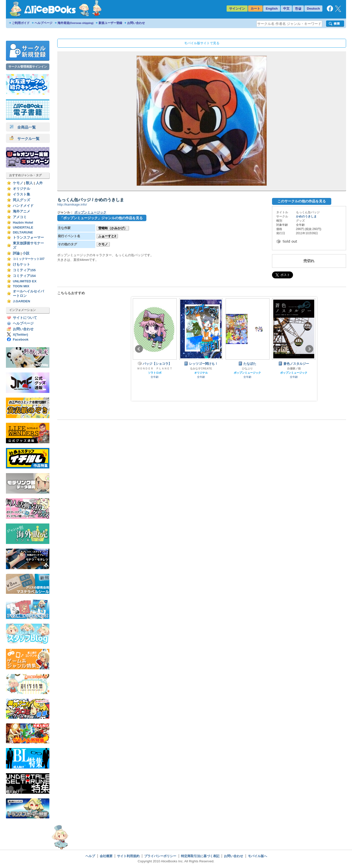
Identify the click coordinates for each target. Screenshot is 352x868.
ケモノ (18, 183)
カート (255, 9)
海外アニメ (21, 211)
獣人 (29, 183)
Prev (139, 349)
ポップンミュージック (90, 212)
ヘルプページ (43, 23)
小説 (26, 253)
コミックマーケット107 (29, 259)
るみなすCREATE (201, 368)
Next (309, 349)
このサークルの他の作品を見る (302, 201)
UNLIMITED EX (25, 281)
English (272, 9)
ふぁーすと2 (107, 236)
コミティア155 (24, 270)
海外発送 (76, 23)
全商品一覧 (23, 127)
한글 (298, 9)
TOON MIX (21, 286)
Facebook (21, 339)
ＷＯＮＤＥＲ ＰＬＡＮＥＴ (155, 368)
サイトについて (25, 318)
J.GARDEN (21, 301)
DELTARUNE (23, 232)
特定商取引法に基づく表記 (200, 856)
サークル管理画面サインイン (28, 67)
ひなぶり (247, 368)
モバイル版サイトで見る (202, 43)
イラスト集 (21, 194)
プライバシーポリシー (160, 856)
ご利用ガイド (21, 23)
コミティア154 (24, 276)
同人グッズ (21, 200)
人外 (39, 183)
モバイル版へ (257, 856)
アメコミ (20, 217)
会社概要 (106, 856)
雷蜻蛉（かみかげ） (113, 228)
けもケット (21, 264)
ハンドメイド (23, 206)
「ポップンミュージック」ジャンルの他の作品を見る (101, 218)
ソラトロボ (155, 373)
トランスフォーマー (28, 238)
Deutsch (313, 9)
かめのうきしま (306, 216)
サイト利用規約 (128, 856)
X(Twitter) (20, 335)
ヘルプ (90, 856)
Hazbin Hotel (23, 222)
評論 (16, 253)
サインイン (237, 9)
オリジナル (21, 189)
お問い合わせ (136, 23)
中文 (286, 9)
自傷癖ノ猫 (294, 368)
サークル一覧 (25, 139)
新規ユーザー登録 (110, 23)
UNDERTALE (23, 227)
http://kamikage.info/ (72, 204)
